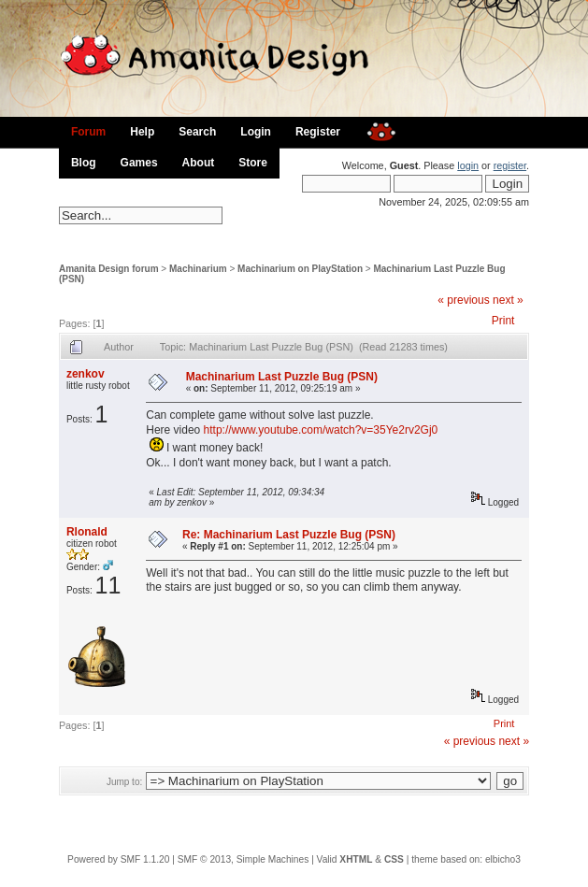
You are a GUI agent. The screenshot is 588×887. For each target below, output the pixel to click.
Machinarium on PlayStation (300, 269)
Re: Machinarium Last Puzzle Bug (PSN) (289, 535)
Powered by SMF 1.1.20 (118, 859)
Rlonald (87, 532)
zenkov (86, 374)
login (468, 165)
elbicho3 (503, 859)
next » (508, 300)
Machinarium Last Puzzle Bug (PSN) (282, 377)
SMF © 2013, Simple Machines (244, 859)
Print (503, 321)
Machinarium (198, 269)
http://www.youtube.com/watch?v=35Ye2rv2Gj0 (321, 430)
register (510, 165)
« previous (463, 300)
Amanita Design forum (109, 269)
